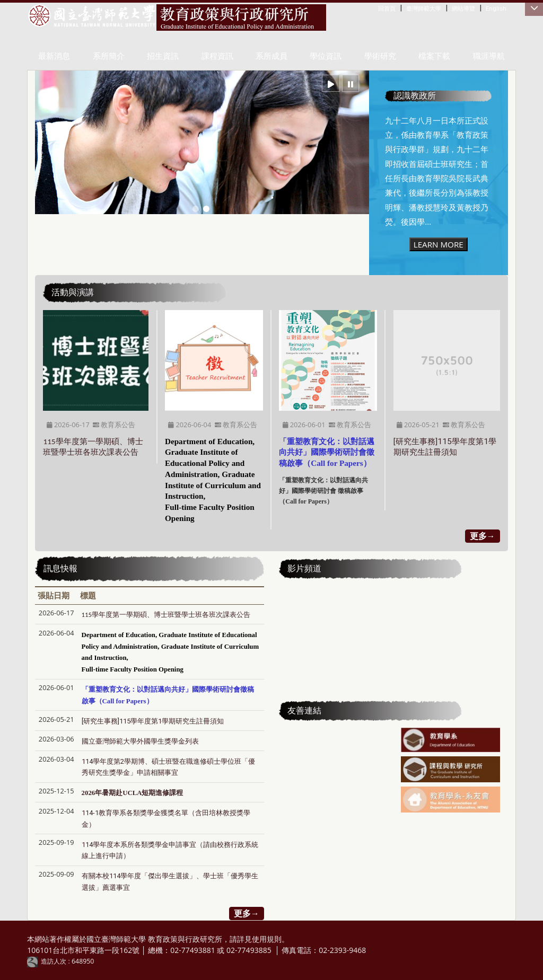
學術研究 (380, 56)
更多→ (483, 536)
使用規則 (267, 939)
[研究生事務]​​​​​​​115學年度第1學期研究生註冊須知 (153, 721)
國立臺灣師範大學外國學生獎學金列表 (140, 741)
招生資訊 (163, 56)
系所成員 (271, 56)
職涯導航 (489, 56)
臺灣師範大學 (424, 8)
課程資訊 (217, 56)
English (496, 8)
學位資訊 (326, 56)
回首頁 (387, 8)
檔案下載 (434, 56)
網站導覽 (463, 8)
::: (380, 8)
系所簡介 (109, 56)
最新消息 (54, 56)
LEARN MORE (439, 244)
